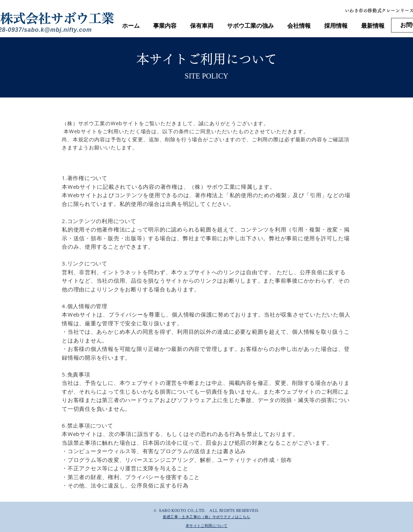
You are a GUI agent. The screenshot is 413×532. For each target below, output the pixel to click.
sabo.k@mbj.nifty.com (58, 30)
